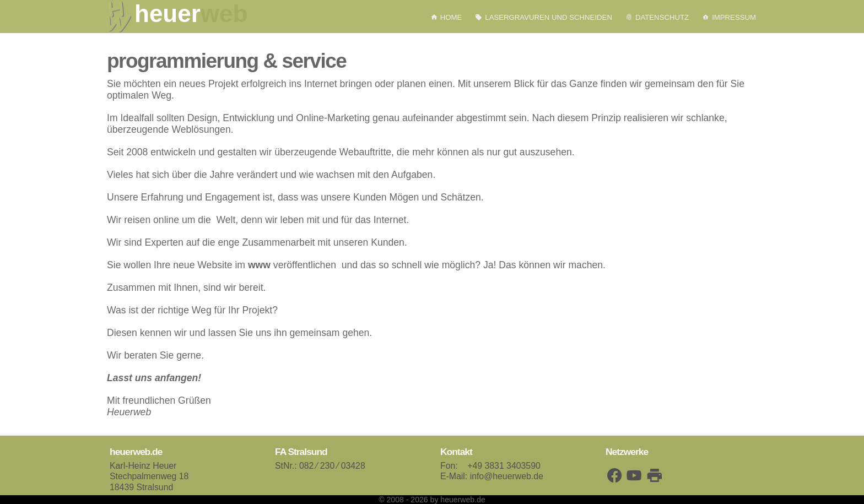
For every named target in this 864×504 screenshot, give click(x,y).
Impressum (729, 17)
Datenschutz (657, 17)
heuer (191, 13)
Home (446, 17)
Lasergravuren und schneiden (544, 17)
